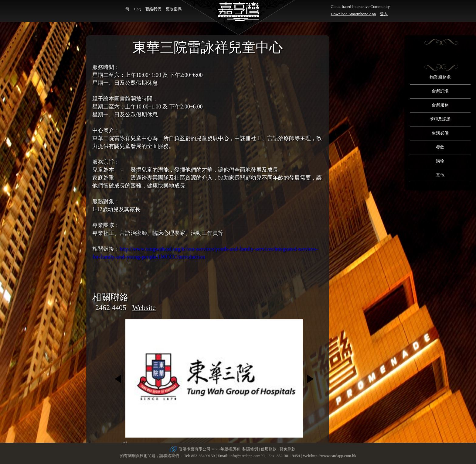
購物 (440, 161)
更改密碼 (174, 9)
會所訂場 (440, 91)
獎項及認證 (440, 119)
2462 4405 (111, 308)
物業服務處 (440, 77)
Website (144, 308)
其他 (440, 175)
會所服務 (440, 105)
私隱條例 (250, 449)
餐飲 (440, 147)
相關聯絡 (110, 297)
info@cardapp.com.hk (248, 456)
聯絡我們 (153, 9)
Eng (137, 9)
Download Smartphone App (353, 14)
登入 (384, 14)
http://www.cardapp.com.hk (334, 456)
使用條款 (269, 449)
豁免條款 (287, 449)
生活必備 (440, 133)
